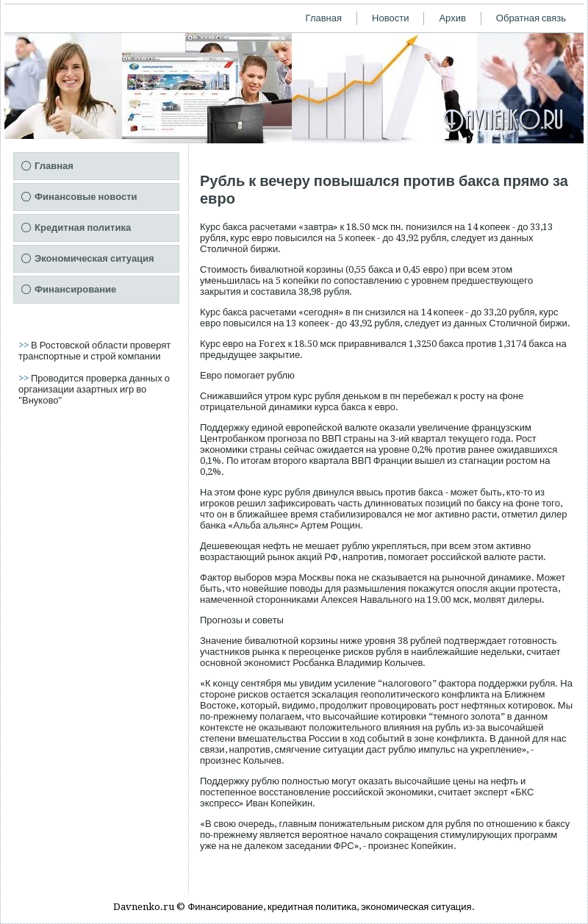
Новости (390, 18)
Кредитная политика (83, 228)
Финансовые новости (86, 197)
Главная (324, 18)
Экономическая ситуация (94, 258)
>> (25, 345)
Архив (452, 18)
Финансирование (75, 289)
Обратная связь (531, 18)
